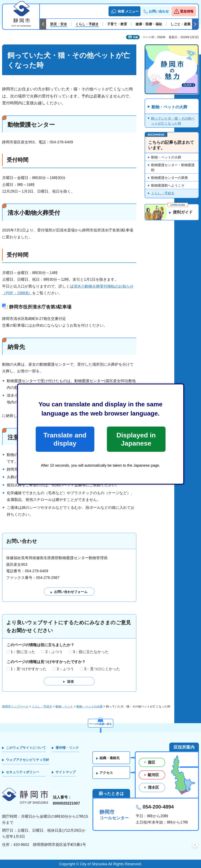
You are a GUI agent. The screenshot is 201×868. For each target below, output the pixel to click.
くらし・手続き (163, 193)
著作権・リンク (67, 748)
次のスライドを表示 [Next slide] (195, 24)
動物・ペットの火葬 (171, 107)
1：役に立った (23, 652)
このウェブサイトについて (26, 748)
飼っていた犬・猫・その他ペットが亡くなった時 (173, 121)
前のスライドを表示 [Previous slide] (43, 24)
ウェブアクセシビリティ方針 (28, 760)
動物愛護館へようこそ (168, 186)
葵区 (152, 763)
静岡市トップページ (15, 706)
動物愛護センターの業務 (169, 178)
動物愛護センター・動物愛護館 (173, 168)
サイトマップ (66, 772)
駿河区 (153, 775)
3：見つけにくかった (102, 669)
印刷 (135, 37)
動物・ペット (64, 706)
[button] (125, 11)
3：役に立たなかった (91, 652)
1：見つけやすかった (29, 669)
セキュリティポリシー (23, 772)
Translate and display (65, 439)
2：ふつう (54, 652)
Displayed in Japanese (136, 439)
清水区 (153, 788)
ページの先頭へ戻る (101, 723)
